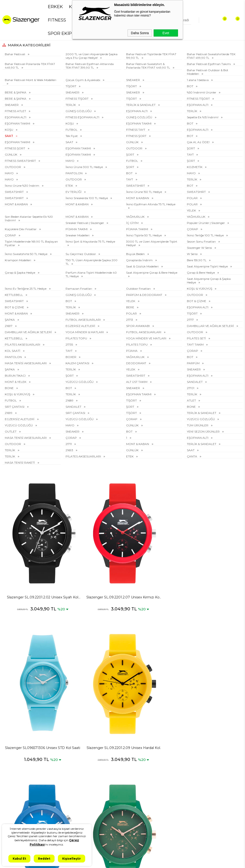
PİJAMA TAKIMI (77, 229)
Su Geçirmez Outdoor (81, 254)
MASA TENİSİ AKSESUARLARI (26, 363)
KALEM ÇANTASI (78, 363)
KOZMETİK (195, 167)
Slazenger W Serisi (200, 248)
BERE (131, 307)
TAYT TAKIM (196, 344)
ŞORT (191, 148)
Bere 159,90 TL (197, 260)
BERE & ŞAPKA (16, 92)
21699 (9, 413)
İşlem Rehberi (54, 822)
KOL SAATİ (13, 351)
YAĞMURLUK (136, 217)
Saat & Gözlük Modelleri (143, 266)
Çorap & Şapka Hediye (20, 273)
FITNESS (57, 20)
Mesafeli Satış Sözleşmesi (53, 775)
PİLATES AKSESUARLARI (23, 344)
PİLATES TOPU (77, 338)
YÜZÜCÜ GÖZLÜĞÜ (80, 382)
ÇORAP (193, 229)
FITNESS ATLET (16, 111)
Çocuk (10, 817)
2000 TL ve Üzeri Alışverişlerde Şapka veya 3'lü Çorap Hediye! (92, 56)
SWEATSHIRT (136, 186)
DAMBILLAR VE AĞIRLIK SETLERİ (211, 326)
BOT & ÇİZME (197, 301)
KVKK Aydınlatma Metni (57, 750)
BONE (10, 388)
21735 (70, 344)
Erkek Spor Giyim (18, 773)
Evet (166, 33)
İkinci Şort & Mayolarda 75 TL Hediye (90, 241)
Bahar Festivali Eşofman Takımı (209, 64)
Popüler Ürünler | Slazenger (206, 223)
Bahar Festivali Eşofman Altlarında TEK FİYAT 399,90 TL (90, 66)
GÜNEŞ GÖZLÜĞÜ (79, 111)
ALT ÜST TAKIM (137, 382)
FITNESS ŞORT (137, 136)
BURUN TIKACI (16, 376)
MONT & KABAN (138, 198)
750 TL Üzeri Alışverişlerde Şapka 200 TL (92, 262)
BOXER (71, 357)
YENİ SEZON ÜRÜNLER (204, 431)
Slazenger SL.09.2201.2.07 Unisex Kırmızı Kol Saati (93, 567)
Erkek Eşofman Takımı (16, 791)
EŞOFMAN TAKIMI (18, 123)
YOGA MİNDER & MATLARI (85, 332)
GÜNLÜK (133, 142)
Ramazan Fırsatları (79, 289)
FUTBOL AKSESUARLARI (84, 320)
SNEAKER (133, 80)
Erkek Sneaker (15, 764)
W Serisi (193, 254)
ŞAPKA (10, 320)
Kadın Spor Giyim (18, 809)
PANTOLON (74, 173)
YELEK (192, 210)
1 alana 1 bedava (198, 80)
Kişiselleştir (72, 859)
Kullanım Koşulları (57, 802)
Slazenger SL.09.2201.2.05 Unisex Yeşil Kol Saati (153, 687)
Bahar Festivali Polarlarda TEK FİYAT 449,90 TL (30, 66)
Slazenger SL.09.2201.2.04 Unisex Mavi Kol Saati (213, 687)
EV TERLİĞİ (74, 192)
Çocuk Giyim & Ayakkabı (83, 80)
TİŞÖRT (71, 86)
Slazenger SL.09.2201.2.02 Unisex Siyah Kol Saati (32, 567)
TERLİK (71, 105)
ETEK (70, 186)
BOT (190, 86)
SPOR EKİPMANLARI (70, 33)
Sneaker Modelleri (78, 235)
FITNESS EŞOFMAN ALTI (83, 117)
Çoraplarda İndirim (140, 260)
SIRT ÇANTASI (15, 407)
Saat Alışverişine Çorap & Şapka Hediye (209, 281)
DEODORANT (136, 363)
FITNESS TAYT (136, 130)
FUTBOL (72, 130)
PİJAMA (132, 351)
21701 (191, 388)
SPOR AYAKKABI (138, 326)
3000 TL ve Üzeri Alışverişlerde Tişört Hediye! (152, 243)
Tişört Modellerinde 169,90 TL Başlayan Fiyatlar (31, 243)
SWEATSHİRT (136, 376)
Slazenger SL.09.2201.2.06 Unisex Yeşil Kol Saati (92, 687)
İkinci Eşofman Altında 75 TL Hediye (151, 204)
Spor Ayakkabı (16, 748)
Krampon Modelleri (18, 260)
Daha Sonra (140, 33)
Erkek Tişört (14, 781)
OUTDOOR (135, 148)
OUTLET (11, 431)
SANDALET (195, 382)
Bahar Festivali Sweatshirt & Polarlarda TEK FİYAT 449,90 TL (148, 66)
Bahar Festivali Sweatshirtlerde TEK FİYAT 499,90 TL (211, 56)
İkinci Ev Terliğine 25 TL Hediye (26, 289)
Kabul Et (19, 859)
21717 (191, 320)
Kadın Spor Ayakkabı (20, 801)
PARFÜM (194, 363)
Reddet (44, 859)
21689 (70, 400)
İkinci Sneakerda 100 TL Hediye (87, 198)
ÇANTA (192, 456)
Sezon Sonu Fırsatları (202, 241)
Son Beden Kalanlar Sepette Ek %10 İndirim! (29, 218)
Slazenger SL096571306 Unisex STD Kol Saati (153, 567)
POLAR (193, 198)
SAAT (9, 136)
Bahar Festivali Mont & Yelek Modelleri (31, 80)
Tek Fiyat (72, 136)
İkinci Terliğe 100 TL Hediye (206, 235)
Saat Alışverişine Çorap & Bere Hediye (152, 273)
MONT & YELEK (16, 382)
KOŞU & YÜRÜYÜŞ (200, 289)
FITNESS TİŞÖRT (77, 99)
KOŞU (70, 123)
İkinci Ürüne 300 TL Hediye (85, 167)
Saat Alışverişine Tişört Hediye (208, 266)
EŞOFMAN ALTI (198, 105)
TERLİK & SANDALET (141, 105)
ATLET (192, 400)
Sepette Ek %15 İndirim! (203, 117)
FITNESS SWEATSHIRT (21, 161)
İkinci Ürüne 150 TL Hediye (144, 192)
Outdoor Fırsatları (139, 289)
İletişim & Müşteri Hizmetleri (56, 812)
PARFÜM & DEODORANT (145, 295)
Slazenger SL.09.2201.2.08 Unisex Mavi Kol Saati (32, 687)
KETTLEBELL (14, 295)
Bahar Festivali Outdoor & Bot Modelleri (208, 72)
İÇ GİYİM (133, 223)
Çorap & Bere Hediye (201, 273)
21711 (69, 444)
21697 (9, 326)
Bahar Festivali (15, 54)
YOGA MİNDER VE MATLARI (147, 338)
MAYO (70, 161)
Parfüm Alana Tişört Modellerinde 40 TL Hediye (91, 274)
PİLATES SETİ (197, 338)
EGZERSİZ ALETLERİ (81, 326)
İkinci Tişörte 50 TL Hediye (144, 235)
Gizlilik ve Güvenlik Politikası (58, 763)
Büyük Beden (136, 254)
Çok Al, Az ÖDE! (199, 142)
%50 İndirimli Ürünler (202, 92)
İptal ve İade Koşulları (59, 785)
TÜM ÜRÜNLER (198, 425)
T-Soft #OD (136, 860)
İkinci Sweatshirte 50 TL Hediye (26, 254)
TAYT (191, 155)
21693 (70, 450)
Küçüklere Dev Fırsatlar (21, 229)
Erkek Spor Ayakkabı (20, 756)
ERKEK (55, 7)
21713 (130, 320)
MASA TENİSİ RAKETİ (20, 463)
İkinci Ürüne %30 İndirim (22, 186)
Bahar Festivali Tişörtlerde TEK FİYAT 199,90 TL (151, 56)
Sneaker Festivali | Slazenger (85, 223)
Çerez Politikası (55, 794)
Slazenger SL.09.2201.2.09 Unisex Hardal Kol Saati (213, 567)
